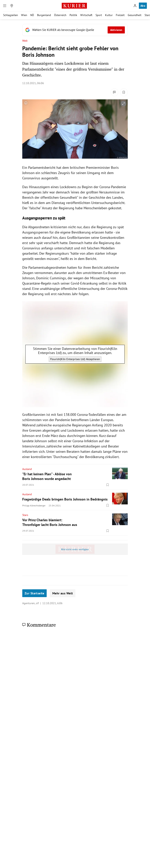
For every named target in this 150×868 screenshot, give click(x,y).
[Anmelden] (135, 6)
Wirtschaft (86, 15)
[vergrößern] (123, 104)
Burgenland (44, 15)
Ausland (27, 469)
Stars (25, 515)
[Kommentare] (114, 92)
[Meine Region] (12, 6)
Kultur (109, 15)
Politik (73, 15)
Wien (24, 15)
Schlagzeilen (11, 15)
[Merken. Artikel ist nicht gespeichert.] (124, 92)
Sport (99, 15)
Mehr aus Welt (63, 593)
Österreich (60, 15)
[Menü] (5, 6)
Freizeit (120, 15)
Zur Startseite (34, 593)
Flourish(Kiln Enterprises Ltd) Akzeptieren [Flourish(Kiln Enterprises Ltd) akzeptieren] (75, 359)
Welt (25, 41)
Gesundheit (135, 15)
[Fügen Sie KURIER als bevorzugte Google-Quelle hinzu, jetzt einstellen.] (75, 30)
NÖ (32, 15)
